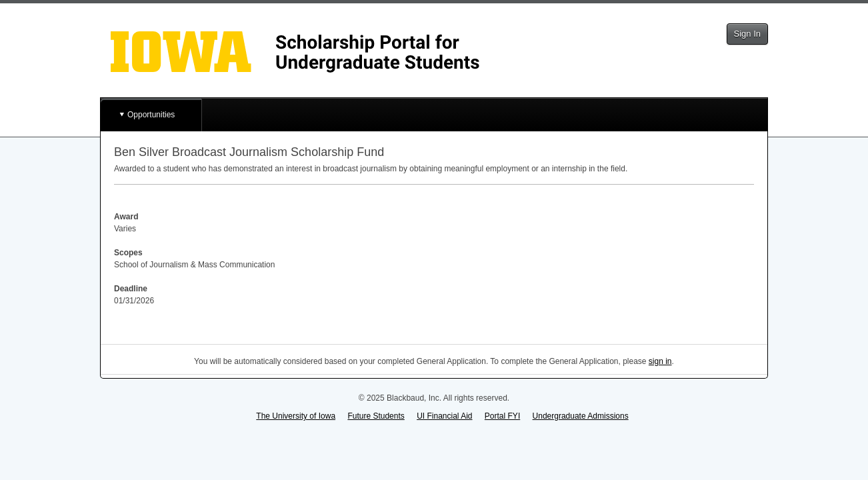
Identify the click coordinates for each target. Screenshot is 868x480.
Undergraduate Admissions (581, 416)
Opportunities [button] (151, 115)
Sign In (747, 34)
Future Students (376, 416)
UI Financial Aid (444, 416)
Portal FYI (502, 416)
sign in (660, 361)
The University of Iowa (296, 416)
